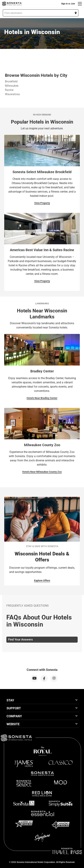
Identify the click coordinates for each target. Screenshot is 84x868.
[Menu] (80, 4)
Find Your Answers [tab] (20, 639)
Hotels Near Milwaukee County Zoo (42, 472)
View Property (42, 203)
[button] (41, 13)
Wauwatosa (12, 94)
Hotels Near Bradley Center (42, 398)
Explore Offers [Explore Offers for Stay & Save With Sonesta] (42, 580)
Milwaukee (12, 86)
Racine (9, 90)
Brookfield (11, 81)
